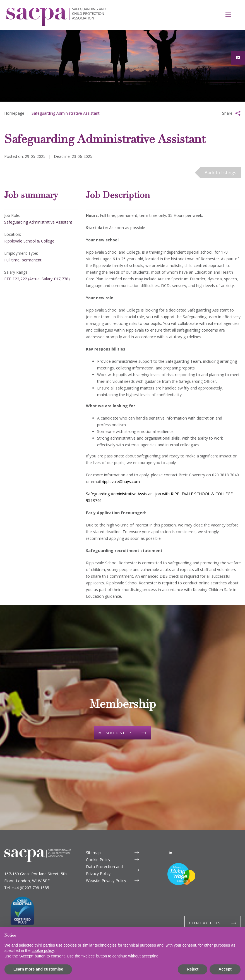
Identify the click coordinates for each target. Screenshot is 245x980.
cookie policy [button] (43, 950)
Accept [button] (225, 969)
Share (227, 113)
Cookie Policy (98, 860)
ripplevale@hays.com (121, 482)
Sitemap (93, 853)
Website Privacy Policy (106, 880)
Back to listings (220, 173)
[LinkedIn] (170, 853)
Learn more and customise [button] (38, 969)
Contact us (205, 923)
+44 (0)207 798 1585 (30, 888)
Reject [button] (193, 969)
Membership (115, 733)
